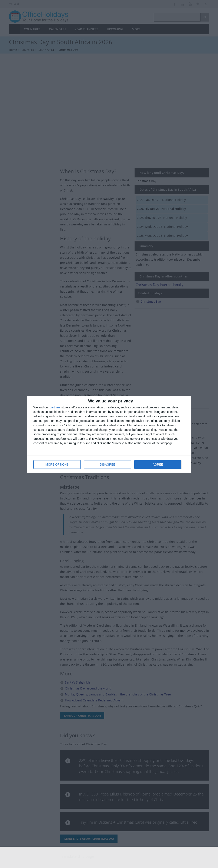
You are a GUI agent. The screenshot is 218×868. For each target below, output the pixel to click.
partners (55, 407)
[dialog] (109, 434)
